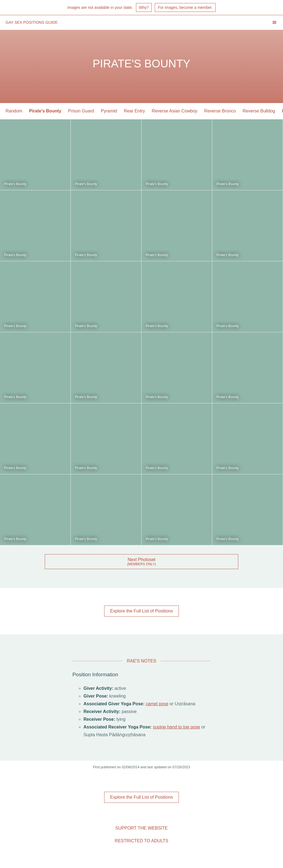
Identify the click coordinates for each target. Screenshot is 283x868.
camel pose (157, 704)
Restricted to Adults (141, 841)
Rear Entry (134, 111)
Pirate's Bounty (45, 111)
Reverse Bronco (220, 111)
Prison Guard (81, 111)
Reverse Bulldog (259, 111)
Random (14, 111)
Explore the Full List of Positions (141, 611)
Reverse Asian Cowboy (175, 111)
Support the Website (141, 828)
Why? (144, 7)
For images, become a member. (185, 7)
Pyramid (109, 111)
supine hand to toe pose (176, 727)
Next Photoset (142, 560)
